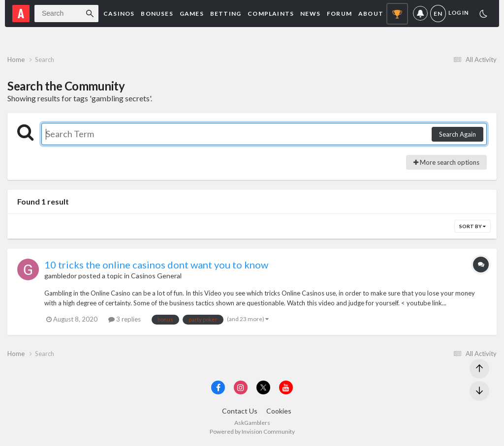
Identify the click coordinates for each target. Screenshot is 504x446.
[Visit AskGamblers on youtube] (286, 387)
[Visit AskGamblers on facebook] (218, 387)
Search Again (457, 134)
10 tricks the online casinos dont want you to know (156, 265)
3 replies (125, 319)
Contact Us (240, 411)
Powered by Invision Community (252, 431)
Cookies (279, 411)
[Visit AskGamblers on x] (263, 387)
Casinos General (156, 276)
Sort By (472, 226)
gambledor (61, 276)
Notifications (420, 14)
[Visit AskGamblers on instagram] (241, 387)
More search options (446, 162)
